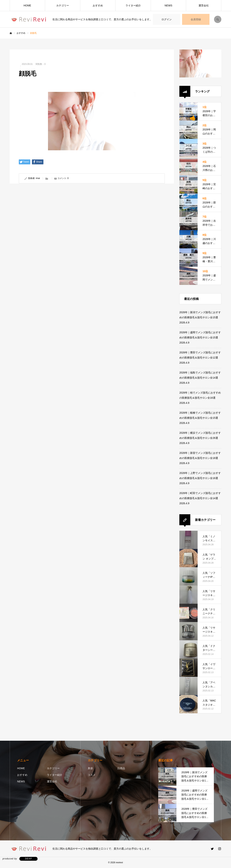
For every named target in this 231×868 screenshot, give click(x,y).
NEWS (168, 5)
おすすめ (98, 5)
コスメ (92, 775)
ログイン (167, 19)
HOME (27, 5)
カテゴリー (63, 5)
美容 (90, 768)
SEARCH (218, 19)
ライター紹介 (133, 5)
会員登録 (196, 19)
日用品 (121, 768)
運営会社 (204, 5)
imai (38, 178)
